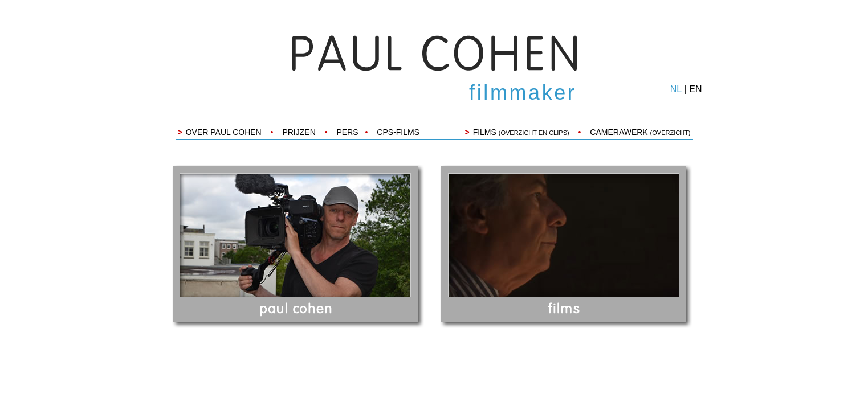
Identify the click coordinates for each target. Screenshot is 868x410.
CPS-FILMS (398, 132)
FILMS (521, 132)
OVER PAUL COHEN (224, 132)
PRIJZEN (299, 132)
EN (695, 89)
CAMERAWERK (640, 132)
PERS (347, 132)
